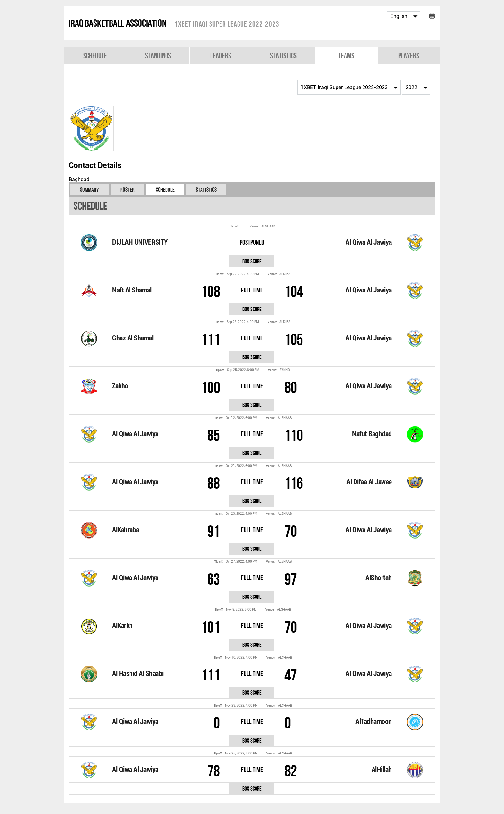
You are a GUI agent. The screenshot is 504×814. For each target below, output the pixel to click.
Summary (90, 190)
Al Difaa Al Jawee (369, 482)
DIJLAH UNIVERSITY (140, 242)
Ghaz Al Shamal (133, 338)
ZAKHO (285, 370)
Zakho (120, 386)
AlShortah (379, 578)
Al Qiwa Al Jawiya (369, 242)
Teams (346, 55)
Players (409, 55)
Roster (127, 190)
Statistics (283, 55)
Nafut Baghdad (372, 434)
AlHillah (382, 769)
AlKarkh (122, 626)
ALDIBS (285, 274)
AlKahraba (126, 530)
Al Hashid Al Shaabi (138, 674)
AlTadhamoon (374, 721)
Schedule (95, 55)
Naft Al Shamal (132, 290)
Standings (158, 55)
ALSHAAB (268, 226)
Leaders (221, 55)
